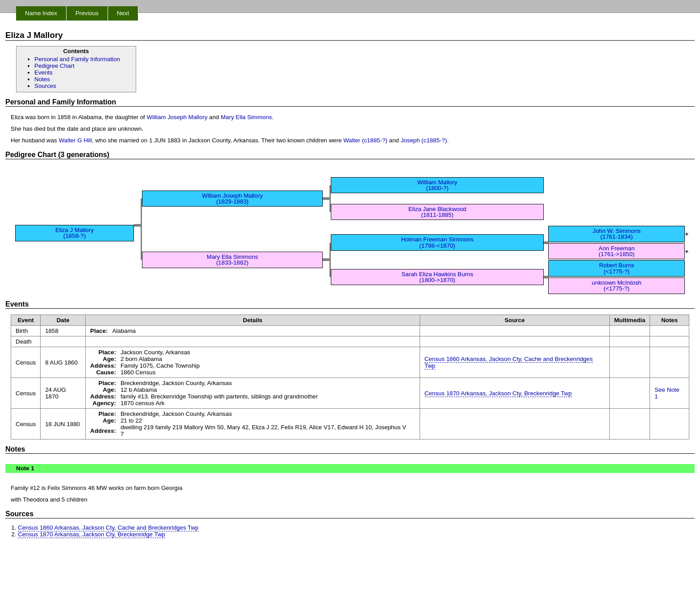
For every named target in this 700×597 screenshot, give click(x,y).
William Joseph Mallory (177, 117)
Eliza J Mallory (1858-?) (75, 233)
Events (44, 73)
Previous (87, 13)
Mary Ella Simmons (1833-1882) (232, 260)
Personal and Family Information (77, 59)
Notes (42, 79)
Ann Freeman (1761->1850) (617, 251)
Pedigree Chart (54, 66)
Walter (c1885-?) (365, 140)
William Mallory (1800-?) (437, 185)
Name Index (41, 13)
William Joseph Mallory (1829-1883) (232, 199)
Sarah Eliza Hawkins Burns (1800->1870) (437, 277)
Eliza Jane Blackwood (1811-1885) (437, 212)
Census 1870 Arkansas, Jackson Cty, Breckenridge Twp (498, 393)
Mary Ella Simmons (246, 117)
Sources (45, 86)
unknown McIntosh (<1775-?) (617, 286)
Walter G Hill (75, 140)
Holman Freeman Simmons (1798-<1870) (437, 242)
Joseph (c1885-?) (424, 140)
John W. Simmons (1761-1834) (616, 234)
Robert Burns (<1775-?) (617, 268)
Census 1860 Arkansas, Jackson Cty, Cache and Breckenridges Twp (509, 362)
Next (123, 13)
